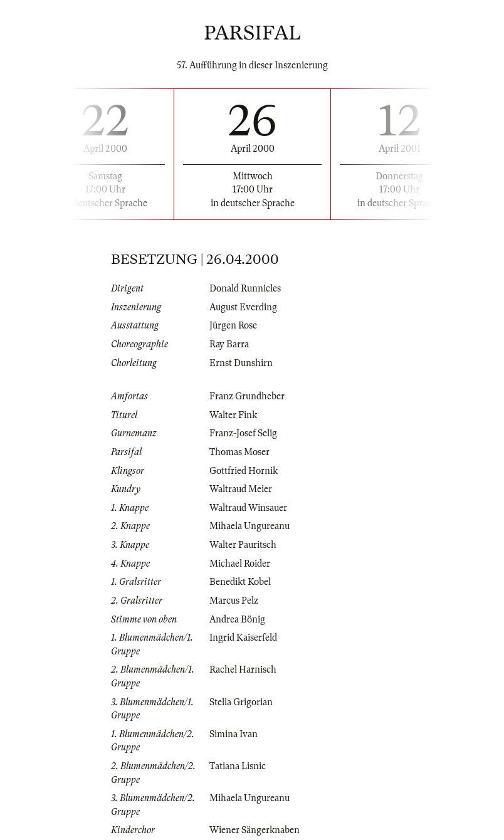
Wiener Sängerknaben (255, 830)
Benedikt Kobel (240, 582)
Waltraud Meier (241, 489)
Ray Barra (229, 344)
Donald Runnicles (245, 288)
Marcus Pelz (234, 601)
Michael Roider (240, 564)
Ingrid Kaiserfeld (243, 638)
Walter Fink (233, 415)
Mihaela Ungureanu (249, 526)
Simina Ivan (234, 734)
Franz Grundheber (247, 396)
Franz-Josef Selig (243, 433)
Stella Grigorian (241, 702)
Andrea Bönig (237, 619)
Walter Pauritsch (243, 545)
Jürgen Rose (233, 325)
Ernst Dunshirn (241, 363)
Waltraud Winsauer (248, 508)
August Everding (243, 307)
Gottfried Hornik (244, 471)
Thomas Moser (239, 452)
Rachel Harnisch (243, 669)
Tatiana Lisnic (238, 766)
